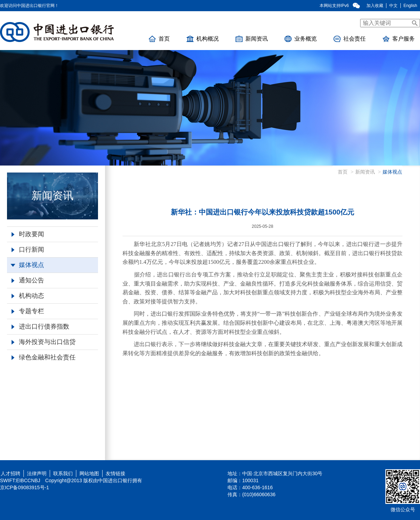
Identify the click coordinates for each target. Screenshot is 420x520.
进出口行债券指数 (40, 326)
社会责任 (350, 39)
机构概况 (203, 39)
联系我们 (63, 473)
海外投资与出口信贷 (44, 342)
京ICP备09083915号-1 (24, 487)
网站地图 (89, 473)
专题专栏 (28, 311)
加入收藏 (375, 6)
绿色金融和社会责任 (44, 357)
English (410, 6)
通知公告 (28, 280)
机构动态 (28, 296)
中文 (393, 6)
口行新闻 (28, 250)
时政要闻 (28, 234)
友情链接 (115, 473)
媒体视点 (27, 265)
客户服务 (399, 39)
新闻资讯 (252, 39)
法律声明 (37, 473)
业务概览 (301, 39)
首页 (159, 39)
